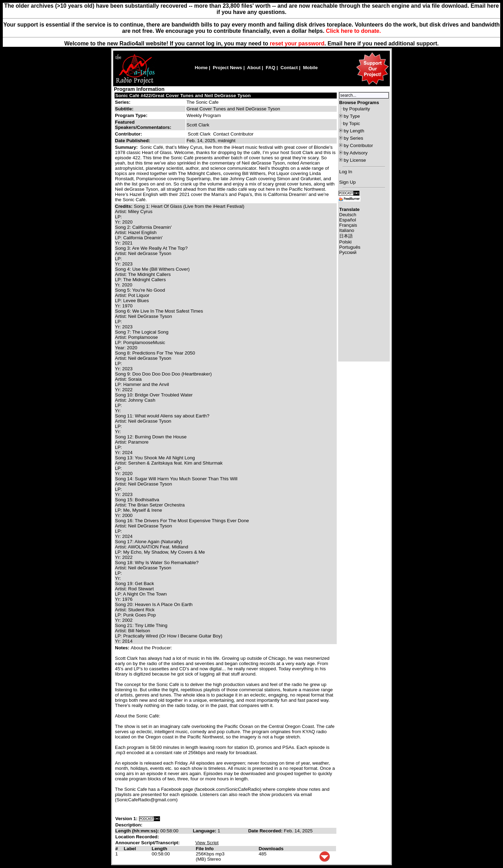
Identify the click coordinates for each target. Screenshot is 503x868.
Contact (289, 68)
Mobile (310, 68)
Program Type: (131, 115)
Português (350, 247)
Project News (227, 68)
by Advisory (356, 153)
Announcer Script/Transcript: (147, 843)
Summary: (127, 147)
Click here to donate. (353, 31)
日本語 (346, 236)
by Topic (352, 123)
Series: (123, 102)
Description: (129, 825)
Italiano (347, 230)
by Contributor (358, 145)
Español (348, 220)
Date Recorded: (266, 831)
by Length (354, 131)
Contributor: (129, 134)
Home (201, 68)
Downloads (271, 849)
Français (348, 225)
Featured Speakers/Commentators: (143, 125)
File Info (205, 849)
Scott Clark (199, 134)
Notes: (123, 648)
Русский (348, 252)
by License (355, 160)
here (350, 43)
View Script (207, 843)
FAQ (271, 68)
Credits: (124, 206)
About (254, 68)
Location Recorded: (137, 837)
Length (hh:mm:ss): (138, 831)
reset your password (297, 43)
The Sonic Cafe (203, 102)
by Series (353, 138)
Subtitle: (124, 109)
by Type (352, 116)
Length (159, 849)
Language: (205, 831)
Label (130, 849)
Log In (346, 172)
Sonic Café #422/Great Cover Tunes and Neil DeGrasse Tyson (183, 96)
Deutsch (348, 215)
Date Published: (133, 141)
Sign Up (347, 182)
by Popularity (356, 109)
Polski (345, 242)
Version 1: (126, 819)
